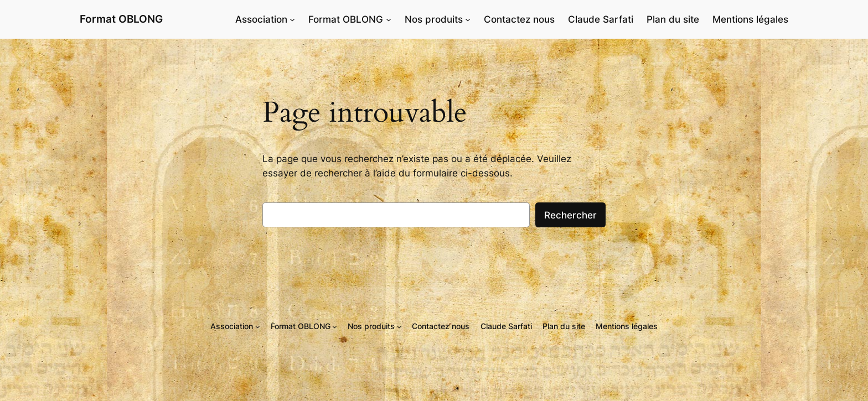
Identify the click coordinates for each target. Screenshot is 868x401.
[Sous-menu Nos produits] (468, 19)
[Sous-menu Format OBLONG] (389, 19)
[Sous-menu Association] (292, 19)
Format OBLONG (121, 19)
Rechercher (570, 215)
